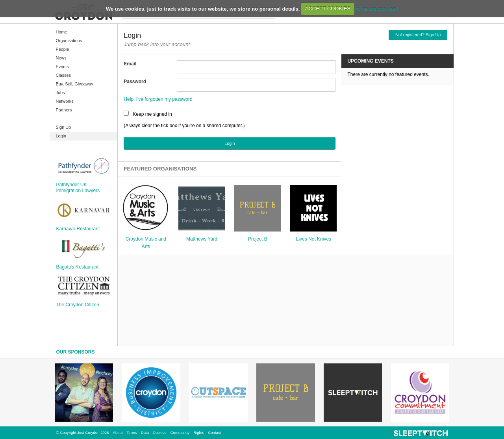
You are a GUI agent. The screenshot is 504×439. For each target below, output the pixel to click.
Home (62, 32)
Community (180, 433)
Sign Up (63, 127)
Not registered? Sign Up (418, 35)
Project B (258, 239)
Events (62, 67)
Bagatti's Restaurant (78, 267)
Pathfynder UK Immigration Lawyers (78, 187)
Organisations (69, 41)
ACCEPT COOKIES (328, 8)
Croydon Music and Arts (146, 243)
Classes (63, 75)
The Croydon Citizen (78, 305)
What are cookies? (377, 8)
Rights (199, 433)
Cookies (160, 433)
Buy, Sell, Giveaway (75, 84)
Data (145, 433)
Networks (65, 101)
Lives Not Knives (314, 239)
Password (135, 82)
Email (130, 64)
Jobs (60, 93)
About (118, 433)
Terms (132, 433)
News (61, 58)
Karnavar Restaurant (78, 229)
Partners (64, 110)
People (63, 49)
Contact (214, 433)
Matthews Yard (202, 239)
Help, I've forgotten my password (158, 99)
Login (61, 136)
